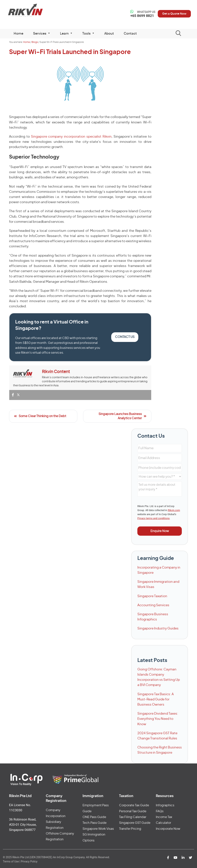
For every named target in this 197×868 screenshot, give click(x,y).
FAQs (160, 811)
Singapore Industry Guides (158, 628)
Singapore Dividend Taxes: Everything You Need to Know (158, 719)
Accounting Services (153, 605)
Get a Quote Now (172, 14)
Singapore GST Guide (135, 823)
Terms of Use (11, 861)
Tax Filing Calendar (133, 817)
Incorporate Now (168, 829)
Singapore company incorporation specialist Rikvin (71, 137)
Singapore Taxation (152, 596)
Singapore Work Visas (98, 829)
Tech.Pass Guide (95, 823)
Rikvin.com (174, 510)
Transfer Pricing (130, 829)
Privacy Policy (29, 861)
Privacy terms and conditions (154, 518)
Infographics (165, 805)
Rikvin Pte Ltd (28, 11)
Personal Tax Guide (133, 811)
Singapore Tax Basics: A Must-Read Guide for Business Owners (156, 699)
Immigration (93, 796)
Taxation (126, 796)
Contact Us (125, 337)
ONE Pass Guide (94, 817)
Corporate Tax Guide (134, 805)
